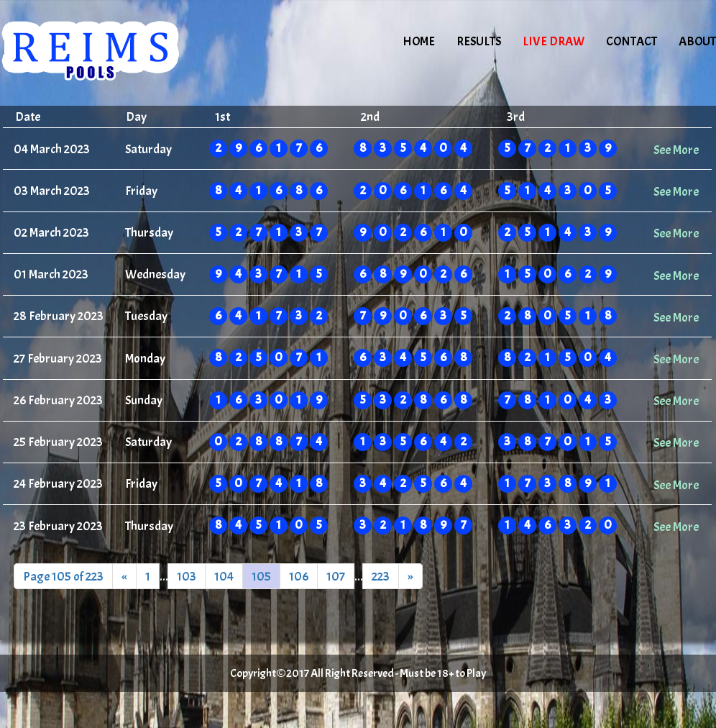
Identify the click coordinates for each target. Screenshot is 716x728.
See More (676, 150)
